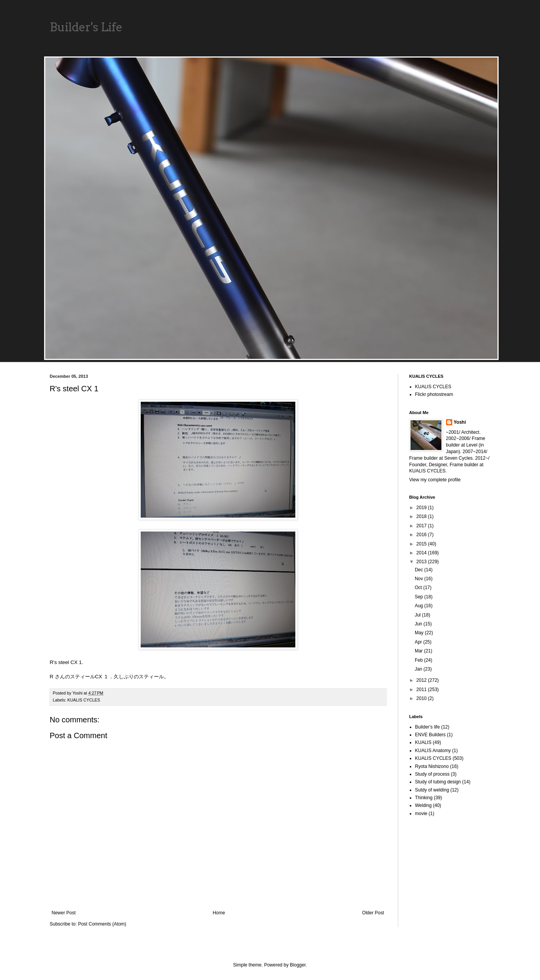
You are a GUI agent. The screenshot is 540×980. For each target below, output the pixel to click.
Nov (420, 579)
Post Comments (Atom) (102, 924)
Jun (419, 624)
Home (219, 913)
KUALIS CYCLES (84, 700)
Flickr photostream (434, 394)
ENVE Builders (430, 735)
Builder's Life (86, 27)
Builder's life (428, 727)
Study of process (432, 774)
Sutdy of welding (432, 790)
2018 (422, 516)
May (420, 633)
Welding (423, 805)
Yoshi (460, 422)
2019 (422, 508)
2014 (422, 553)
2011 (422, 690)
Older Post (373, 913)
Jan (419, 669)
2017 (422, 526)
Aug (420, 606)
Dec (420, 570)
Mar (419, 651)
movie (421, 814)
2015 (422, 544)
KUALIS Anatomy (433, 751)
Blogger (298, 965)
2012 (422, 680)
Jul (418, 615)
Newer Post (64, 913)
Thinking (424, 798)
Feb (419, 660)
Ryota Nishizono (432, 766)
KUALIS (423, 742)
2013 (422, 562)
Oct (419, 588)
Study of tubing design (438, 782)
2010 (422, 698)
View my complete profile (435, 480)
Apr (419, 642)
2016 (422, 535)
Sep (420, 597)
